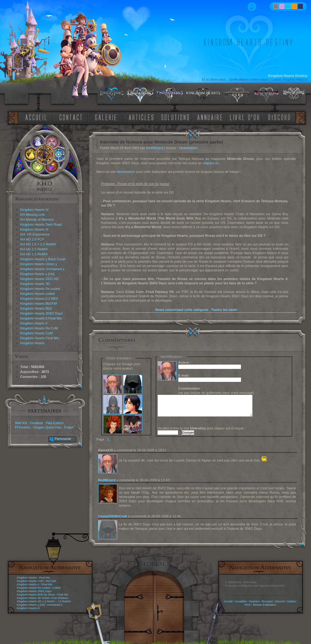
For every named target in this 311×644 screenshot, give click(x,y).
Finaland (36, 423)
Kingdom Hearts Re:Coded (34, 588)
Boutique (267, 601)
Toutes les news (224, 310)
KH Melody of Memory (37, 220)
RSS (248, 605)
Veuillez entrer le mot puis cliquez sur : (202, 428)
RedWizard (154, 148)
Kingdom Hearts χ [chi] (37, 274)
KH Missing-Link (33, 215)
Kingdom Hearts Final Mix (40, 338)
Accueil (228, 601)
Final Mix (44, 578)
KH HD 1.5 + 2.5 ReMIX (38, 244)
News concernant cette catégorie (182, 310)
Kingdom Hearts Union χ (39, 264)
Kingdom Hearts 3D (35, 284)
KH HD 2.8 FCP (32, 239)
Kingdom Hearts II (34, 323)
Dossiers (254, 601)
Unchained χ (55, 605)
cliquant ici (211, 163)
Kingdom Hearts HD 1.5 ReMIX (36, 601)
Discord (280, 601)
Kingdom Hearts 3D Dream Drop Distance (43, 598)
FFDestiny (23, 427)
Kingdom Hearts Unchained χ (42, 269)
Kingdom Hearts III (34, 229)
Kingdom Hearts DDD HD (40, 279)
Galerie (291, 601)
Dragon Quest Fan (47, 427)
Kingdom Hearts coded (38, 294)
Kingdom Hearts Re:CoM (39, 328)
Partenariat (63, 439)
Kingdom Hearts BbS (36, 308)
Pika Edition (55, 423)
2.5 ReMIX (64, 601)
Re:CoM (51, 581)
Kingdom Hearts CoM (37, 333)
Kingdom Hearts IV (35, 210)
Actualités (241, 601)
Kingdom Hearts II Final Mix (41, 318)
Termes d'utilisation (264, 605)
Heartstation (188, 148)
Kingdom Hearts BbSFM (39, 303)
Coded (56, 588)
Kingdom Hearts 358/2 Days (42, 313)
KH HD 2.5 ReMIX (34, 249)
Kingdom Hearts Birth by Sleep (36, 595)
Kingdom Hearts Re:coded (40, 289)
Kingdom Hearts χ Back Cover (43, 259)
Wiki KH (21, 423)
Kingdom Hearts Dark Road (41, 224)
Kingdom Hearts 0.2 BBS (39, 299)
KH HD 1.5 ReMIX (34, 254)
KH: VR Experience (35, 234)
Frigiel (68, 427)
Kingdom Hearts (33, 343)
